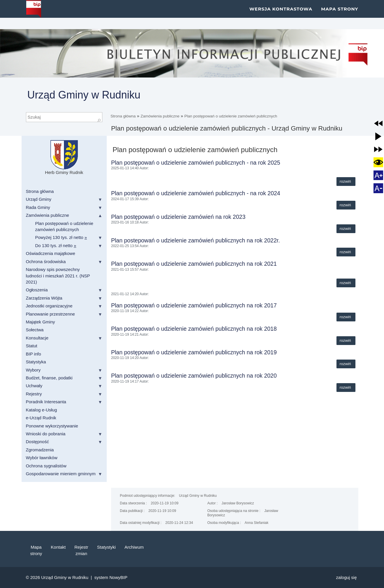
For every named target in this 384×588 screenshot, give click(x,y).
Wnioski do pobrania (46, 434)
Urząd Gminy (39, 199)
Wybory (33, 370)
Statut (32, 346)
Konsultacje (37, 338)
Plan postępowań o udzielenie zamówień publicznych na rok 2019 (194, 352)
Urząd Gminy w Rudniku (84, 95)
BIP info (34, 354)
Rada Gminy (38, 207)
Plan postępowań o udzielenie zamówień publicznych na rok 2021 (194, 264)
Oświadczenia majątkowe (51, 253)
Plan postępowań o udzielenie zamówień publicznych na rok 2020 (194, 376)
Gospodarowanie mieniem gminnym (61, 474)
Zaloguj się (347, 577)
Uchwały (34, 386)
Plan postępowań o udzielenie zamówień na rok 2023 (178, 217)
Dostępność (37, 442)
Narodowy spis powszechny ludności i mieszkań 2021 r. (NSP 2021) (58, 276)
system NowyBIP (111, 577)
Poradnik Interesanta (46, 402)
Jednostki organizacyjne (49, 306)
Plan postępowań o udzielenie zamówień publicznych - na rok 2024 (196, 193)
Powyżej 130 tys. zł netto (61, 237)
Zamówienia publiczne (160, 116)
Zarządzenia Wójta (44, 298)
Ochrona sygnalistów (46, 466)
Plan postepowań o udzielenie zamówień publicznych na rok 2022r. (195, 240)
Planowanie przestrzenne (50, 314)
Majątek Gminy (41, 322)
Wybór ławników (42, 458)
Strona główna (123, 116)
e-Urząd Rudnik (41, 418)
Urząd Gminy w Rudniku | (68, 577)
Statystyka (36, 362)
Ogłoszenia (37, 290)
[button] (378, 124)
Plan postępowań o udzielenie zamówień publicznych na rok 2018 (194, 329)
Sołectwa (35, 330)
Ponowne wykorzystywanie (52, 426)
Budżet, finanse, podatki (49, 378)
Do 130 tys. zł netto (56, 245)
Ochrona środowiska (46, 262)
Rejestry (34, 394)
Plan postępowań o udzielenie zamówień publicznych (231, 116)
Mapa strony (340, 14)
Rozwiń (346, 181)
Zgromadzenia (40, 450)
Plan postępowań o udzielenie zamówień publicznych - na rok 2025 (196, 163)
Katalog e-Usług (42, 410)
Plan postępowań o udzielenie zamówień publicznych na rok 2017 (194, 305)
